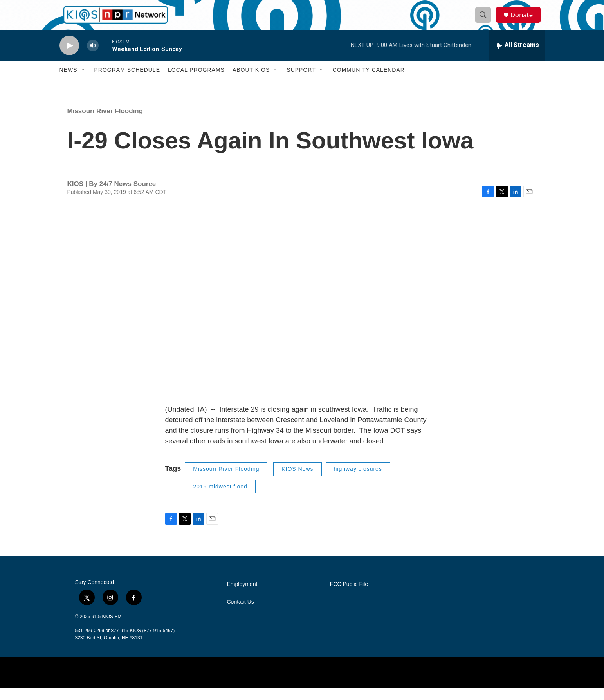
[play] (69, 57)
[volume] (93, 57)
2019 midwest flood (220, 498)
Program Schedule (127, 81)
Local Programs (196, 81)
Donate (525, 21)
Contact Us (241, 614)
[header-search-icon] (485, 21)
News (69, 81)
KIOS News (297, 481)
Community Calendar (369, 81)
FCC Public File (349, 596)
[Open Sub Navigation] (83, 81)
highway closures (358, 481)
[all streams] (517, 57)
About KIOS (251, 81)
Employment (242, 596)
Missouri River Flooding (105, 122)
